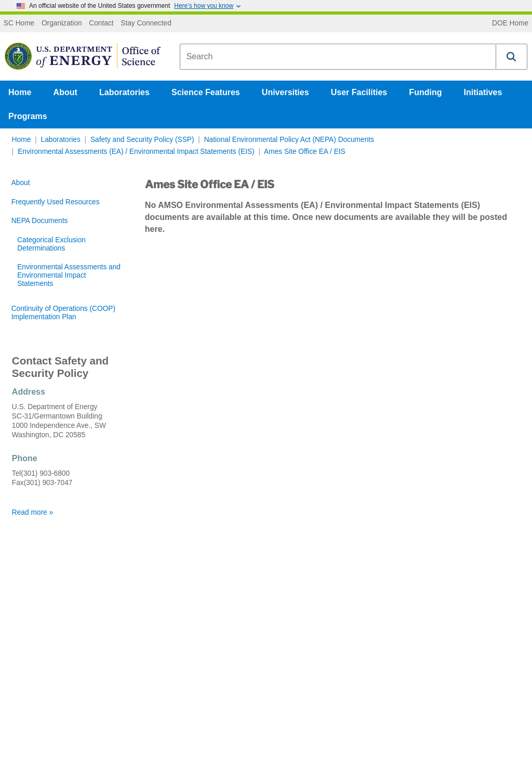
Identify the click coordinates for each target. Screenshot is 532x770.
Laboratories (124, 92)
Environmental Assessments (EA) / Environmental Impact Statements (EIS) (136, 152)
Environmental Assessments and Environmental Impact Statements (69, 275)
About (65, 92)
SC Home (19, 23)
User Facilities (359, 92)
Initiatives (483, 92)
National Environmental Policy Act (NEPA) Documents (289, 140)
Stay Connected (146, 23)
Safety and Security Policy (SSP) (142, 140)
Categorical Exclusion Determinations (51, 244)
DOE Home (510, 23)
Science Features (206, 92)
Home (20, 92)
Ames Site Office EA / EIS (305, 152)
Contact (101, 23)
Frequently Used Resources (56, 202)
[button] (512, 57)
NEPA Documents (40, 221)
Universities (285, 92)
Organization (62, 23)
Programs (28, 116)
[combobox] (338, 57)
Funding (425, 92)
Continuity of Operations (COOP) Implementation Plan (63, 313)
